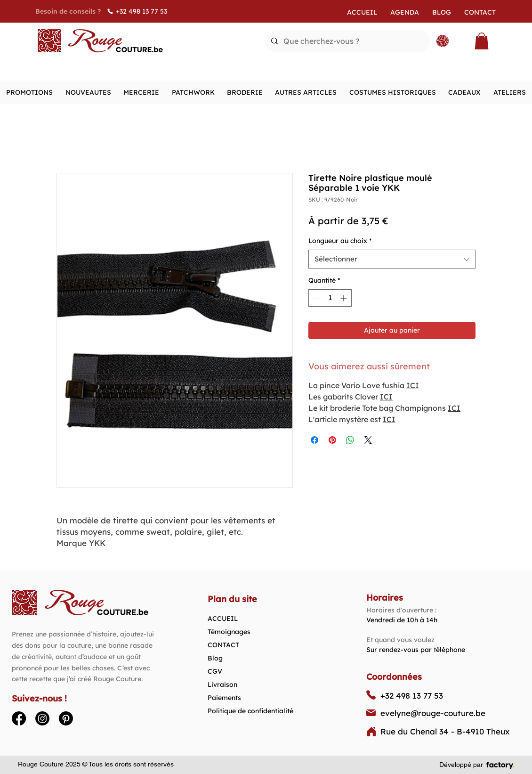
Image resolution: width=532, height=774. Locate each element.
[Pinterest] (66, 718)
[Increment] (344, 298)
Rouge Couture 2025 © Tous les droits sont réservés (96, 764)
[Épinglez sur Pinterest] (332, 440)
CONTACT (223, 645)
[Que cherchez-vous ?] (347, 41)
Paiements (224, 698)
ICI (413, 385)
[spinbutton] (330, 298)
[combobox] (392, 259)
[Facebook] (19, 718)
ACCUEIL (223, 619)
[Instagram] (42, 718)
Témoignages (229, 632)
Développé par (461, 765)
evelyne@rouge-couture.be (433, 713)
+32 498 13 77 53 (412, 696)
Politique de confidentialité (250, 711)
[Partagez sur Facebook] (314, 440)
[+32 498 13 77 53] (144, 11)
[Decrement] (316, 298)
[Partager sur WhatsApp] (350, 440)
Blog (215, 658)
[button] (482, 41)
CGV (215, 671)
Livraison (222, 684)
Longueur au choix (340, 241)
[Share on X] (368, 440)
